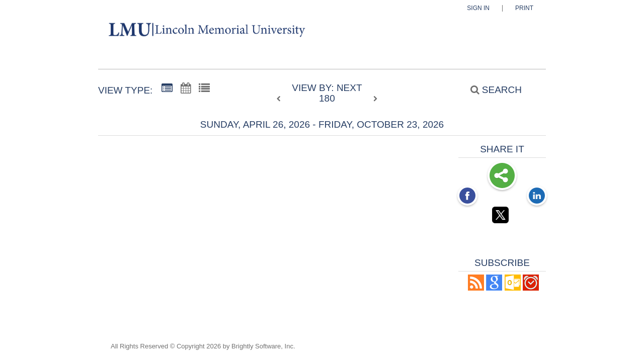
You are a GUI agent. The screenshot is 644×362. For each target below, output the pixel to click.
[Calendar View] (186, 88)
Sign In (478, 8)
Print (524, 8)
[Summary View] (167, 88)
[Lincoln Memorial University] (158, 32)
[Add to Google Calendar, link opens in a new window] (494, 288)
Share (502, 176)
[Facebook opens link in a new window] (467, 197)
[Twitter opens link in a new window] (502, 217)
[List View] (204, 88)
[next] (375, 99)
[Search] (491, 89)
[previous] (281, 99)
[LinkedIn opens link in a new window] (537, 197)
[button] (476, 288)
